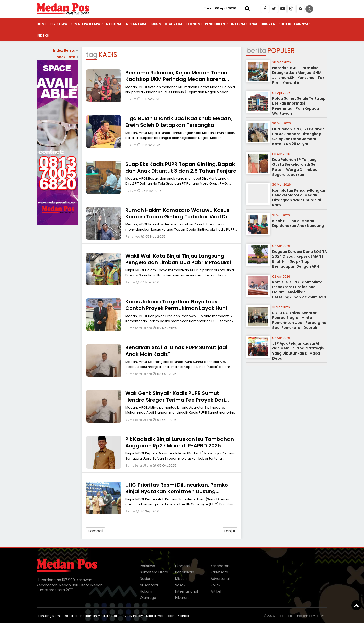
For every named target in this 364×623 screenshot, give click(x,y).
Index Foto (67, 57)
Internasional (244, 24)
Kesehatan (220, 566)
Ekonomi (194, 24)
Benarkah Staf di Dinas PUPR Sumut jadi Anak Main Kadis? (176, 351)
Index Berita (66, 50)
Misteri (181, 579)
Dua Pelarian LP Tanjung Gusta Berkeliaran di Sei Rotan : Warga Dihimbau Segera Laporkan (295, 167)
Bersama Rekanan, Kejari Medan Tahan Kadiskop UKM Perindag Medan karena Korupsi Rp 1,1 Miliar (176, 79)
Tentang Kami (49, 616)
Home (42, 24)
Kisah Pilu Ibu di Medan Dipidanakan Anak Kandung (298, 223)
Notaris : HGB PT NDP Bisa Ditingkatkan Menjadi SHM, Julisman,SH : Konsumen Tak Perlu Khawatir (298, 75)
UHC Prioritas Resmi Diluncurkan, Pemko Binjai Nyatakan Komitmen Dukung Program (177, 491)
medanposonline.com (292, 616)
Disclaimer (155, 616)
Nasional (114, 24)
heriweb (321, 616)
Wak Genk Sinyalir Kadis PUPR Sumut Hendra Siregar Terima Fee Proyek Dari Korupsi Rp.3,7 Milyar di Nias (175, 400)
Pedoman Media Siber (99, 616)
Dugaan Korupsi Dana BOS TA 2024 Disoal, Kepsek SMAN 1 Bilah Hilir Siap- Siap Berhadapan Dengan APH (300, 259)
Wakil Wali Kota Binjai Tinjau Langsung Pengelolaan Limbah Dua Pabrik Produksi (178, 259)
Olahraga (174, 24)
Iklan (171, 616)
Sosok (180, 585)
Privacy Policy (132, 616)
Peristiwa (58, 24)
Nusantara (136, 24)
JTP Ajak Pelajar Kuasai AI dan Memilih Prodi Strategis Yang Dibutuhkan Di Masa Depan (298, 351)
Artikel (216, 591)
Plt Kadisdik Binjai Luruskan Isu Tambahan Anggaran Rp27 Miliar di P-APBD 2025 (180, 442)
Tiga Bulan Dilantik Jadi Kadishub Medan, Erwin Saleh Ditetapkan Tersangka (179, 122)
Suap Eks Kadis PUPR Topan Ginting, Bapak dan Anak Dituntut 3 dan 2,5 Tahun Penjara (181, 168)
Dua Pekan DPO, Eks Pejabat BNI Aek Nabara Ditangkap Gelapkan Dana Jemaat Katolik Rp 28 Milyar (298, 137)
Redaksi (71, 616)
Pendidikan (215, 24)
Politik (285, 24)
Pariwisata (219, 572)
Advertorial (220, 579)
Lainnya (301, 24)
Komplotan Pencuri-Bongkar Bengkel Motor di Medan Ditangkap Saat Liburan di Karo (299, 198)
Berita (131, 282)
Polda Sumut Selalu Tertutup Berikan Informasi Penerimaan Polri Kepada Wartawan (299, 106)
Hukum (155, 24)
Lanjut (230, 531)
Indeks (43, 36)
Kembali (96, 531)
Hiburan (268, 24)
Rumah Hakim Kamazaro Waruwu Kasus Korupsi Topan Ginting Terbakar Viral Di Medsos (177, 217)
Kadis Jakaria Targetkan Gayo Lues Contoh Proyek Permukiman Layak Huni (176, 305)
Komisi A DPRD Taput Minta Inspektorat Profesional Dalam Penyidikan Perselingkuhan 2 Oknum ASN (299, 290)
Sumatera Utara (85, 24)
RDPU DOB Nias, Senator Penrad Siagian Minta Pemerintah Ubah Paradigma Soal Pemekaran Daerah (299, 320)
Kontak (183, 616)
